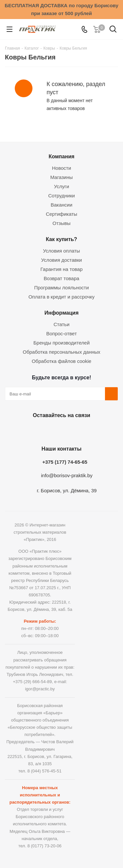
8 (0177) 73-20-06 (44, 846)
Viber (93, 431)
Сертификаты (62, 214)
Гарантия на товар (61, 269)
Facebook (44, 431)
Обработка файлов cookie (62, 361)
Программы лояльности (61, 288)
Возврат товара (61, 278)
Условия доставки (61, 260)
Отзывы (61, 223)
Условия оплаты (61, 251)
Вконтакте (27, 431)
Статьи (61, 324)
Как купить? (61, 239)
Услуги (61, 186)
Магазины (61, 177)
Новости (61, 168)
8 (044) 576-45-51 (44, 771)
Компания (61, 156)
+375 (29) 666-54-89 (32, 682)
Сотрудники (61, 196)
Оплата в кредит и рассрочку (62, 297)
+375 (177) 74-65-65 (65, 462)
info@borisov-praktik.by (67, 475)
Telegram (76, 431)
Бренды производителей (62, 343)
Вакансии (61, 205)
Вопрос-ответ (61, 334)
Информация (61, 313)
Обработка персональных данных (61, 352)
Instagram (60, 431)
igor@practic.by (40, 689)
